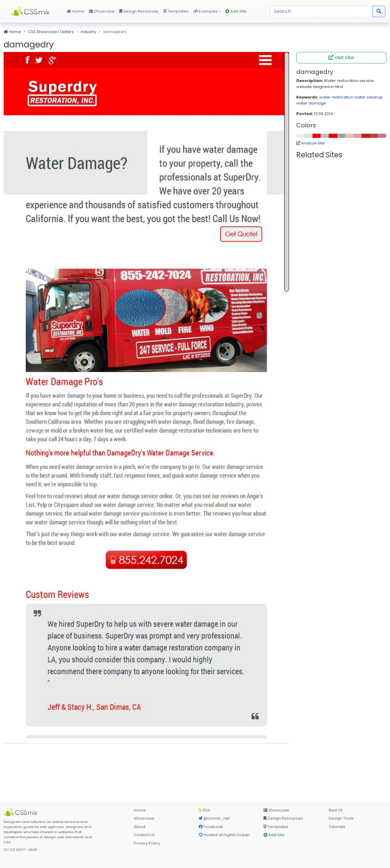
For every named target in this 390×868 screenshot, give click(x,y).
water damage (311, 103)
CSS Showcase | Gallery (51, 32)
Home (75, 11)
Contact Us (144, 835)
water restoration (336, 97)
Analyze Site (311, 143)
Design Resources (139, 11)
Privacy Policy (147, 843)
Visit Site (341, 58)
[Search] (321, 11)
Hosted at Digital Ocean (224, 835)
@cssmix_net (214, 818)
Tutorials (337, 827)
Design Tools (341, 818)
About (140, 827)
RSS (204, 810)
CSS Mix (32, 11)
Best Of (336, 810)
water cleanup (369, 97)
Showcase (102, 11)
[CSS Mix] (22, 812)
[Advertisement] (146, 757)
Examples (206, 11)
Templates (176, 11)
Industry (88, 32)
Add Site (236, 11)
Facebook (211, 827)
